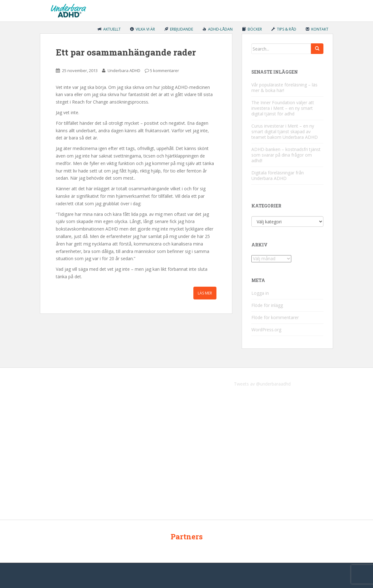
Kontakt (317, 29)
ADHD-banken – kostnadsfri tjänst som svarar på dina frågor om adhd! (286, 155)
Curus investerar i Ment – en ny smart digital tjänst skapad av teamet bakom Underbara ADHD (285, 131)
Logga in (260, 293)
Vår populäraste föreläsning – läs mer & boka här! (284, 87)
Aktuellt (109, 29)
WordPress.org (266, 330)
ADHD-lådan (218, 29)
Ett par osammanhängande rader (126, 52)
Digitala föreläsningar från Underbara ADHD (278, 175)
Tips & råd (284, 29)
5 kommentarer (165, 70)
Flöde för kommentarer (275, 317)
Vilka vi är (143, 29)
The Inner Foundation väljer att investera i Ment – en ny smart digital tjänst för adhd (283, 108)
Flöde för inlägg (267, 305)
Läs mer (205, 293)
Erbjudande (179, 29)
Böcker (252, 29)
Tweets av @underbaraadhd (262, 384)
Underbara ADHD (124, 70)
